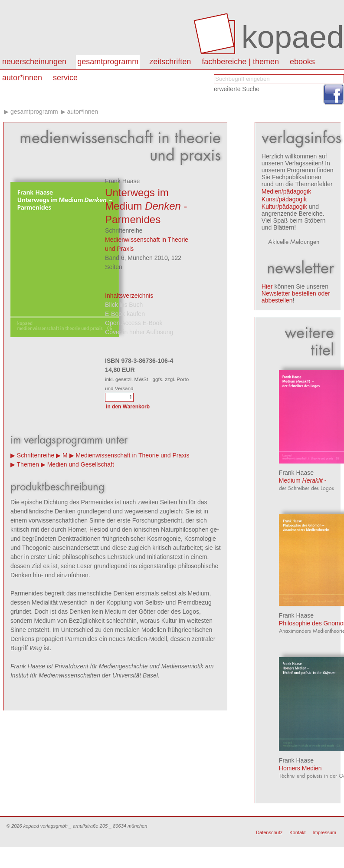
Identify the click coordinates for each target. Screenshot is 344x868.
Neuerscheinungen (34, 62)
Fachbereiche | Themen (240, 62)
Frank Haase (122, 181)
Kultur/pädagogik (284, 207)
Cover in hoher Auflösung (139, 332)
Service (65, 78)
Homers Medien (300, 768)
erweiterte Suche (237, 89)
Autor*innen (82, 112)
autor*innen (22, 78)
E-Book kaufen (125, 314)
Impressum (324, 832)
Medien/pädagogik (286, 191)
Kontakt (297, 832)
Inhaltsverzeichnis (129, 296)
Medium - (303, 480)
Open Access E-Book (134, 323)
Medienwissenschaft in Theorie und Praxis (132, 455)
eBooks (302, 62)
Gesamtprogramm (108, 62)
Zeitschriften (170, 62)
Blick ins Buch (124, 305)
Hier (267, 286)
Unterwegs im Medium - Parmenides (146, 206)
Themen (28, 464)
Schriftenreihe (36, 455)
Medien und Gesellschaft (81, 464)
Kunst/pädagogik (284, 199)
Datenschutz (269, 832)
